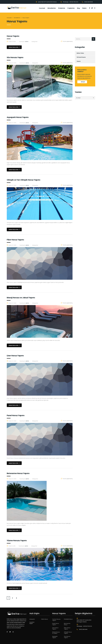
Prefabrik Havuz (68, 619)
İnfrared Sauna (81, 57)
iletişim (83, 82)
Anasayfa (9, 18)
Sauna (79, 61)
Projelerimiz (71, 8)
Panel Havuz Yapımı (56, 624)
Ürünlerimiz (62, 8)
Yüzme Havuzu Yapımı (56, 620)
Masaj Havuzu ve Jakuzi (56, 633)
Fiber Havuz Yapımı (67, 628)
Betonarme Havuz (67, 624)
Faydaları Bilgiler (32, 623)
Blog (78, 8)
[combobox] (85, 98)
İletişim (84, 8)
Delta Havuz (45, 619)
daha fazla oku (14, 47)
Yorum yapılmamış (67, 41)
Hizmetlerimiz (52, 8)
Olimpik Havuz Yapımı (68, 633)
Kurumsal (42, 8)
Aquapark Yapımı (55, 637)
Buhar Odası (80, 53)
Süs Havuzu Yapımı (67, 637)
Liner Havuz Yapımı (55, 628)
